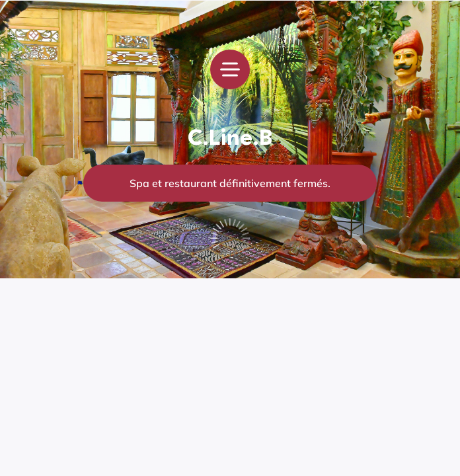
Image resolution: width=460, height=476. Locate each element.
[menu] (230, 69)
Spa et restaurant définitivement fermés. (230, 183)
